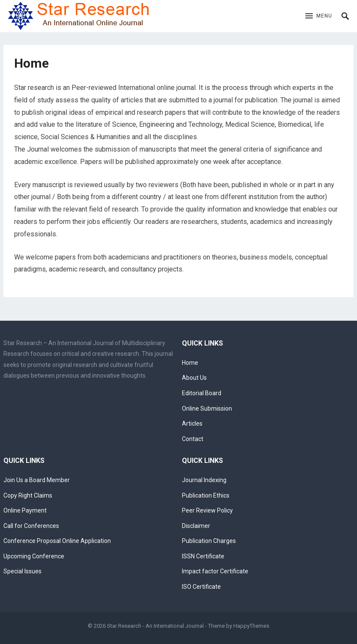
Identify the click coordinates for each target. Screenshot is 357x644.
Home (190, 363)
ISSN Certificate (203, 556)
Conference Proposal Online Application (57, 541)
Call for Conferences (31, 526)
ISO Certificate (201, 587)
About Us (194, 378)
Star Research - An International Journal (155, 626)
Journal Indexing (204, 480)
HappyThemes (251, 626)
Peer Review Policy (207, 510)
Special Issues (22, 571)
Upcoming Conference (34, 556)
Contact (193, 439)
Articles (192, 423)
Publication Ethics (206, 495)
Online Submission (207, 408)
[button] (319, 16)
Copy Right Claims (28, 495)
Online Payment (25, 510)
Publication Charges (209, 541)
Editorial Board (202, 393)
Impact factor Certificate (215, 571)
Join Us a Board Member (37, 480)
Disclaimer (196, 526)
